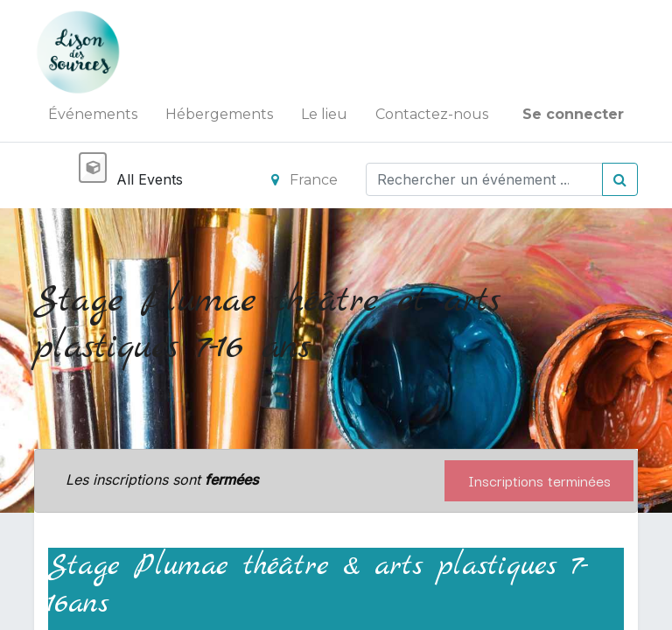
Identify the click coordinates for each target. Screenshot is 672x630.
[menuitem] (93, 115)
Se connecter (573, 114)
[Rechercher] (620, 179)
